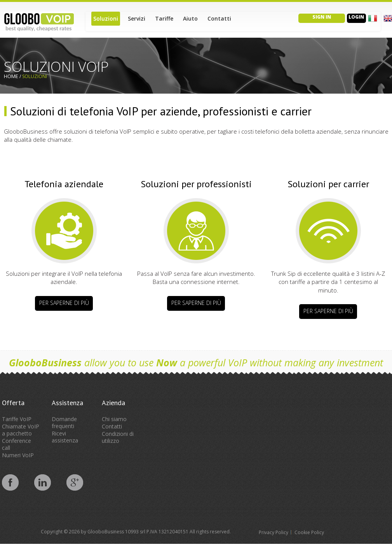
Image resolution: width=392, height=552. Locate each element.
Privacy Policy (274, 532)
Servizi (137, 18)
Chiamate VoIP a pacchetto (21, 430)
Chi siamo (114, 419)
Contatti (219, 18)
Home (11, 76)
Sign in (322, 17)
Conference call (17, 444)
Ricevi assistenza (65, 437)
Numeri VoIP (18, 455)
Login (356, 17)
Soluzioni (106, 18)
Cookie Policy (309, 532)
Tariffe (164, 18)
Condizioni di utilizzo (118, 437)
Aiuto (190, 18)
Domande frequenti (64, 422)
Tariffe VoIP (17, 419)
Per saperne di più (64, 303)
